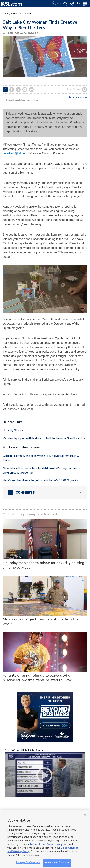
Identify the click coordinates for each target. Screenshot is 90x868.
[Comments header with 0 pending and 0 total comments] (45, 493)
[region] (45, 839)
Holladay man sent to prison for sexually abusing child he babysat (44, 565)
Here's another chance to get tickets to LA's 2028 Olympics (41, 480)
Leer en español (78, 97)
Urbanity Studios (13, 430)
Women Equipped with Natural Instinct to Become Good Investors (44, 438)
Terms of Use (37, 844)
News (6, 14)
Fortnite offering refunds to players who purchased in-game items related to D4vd (38, 678)
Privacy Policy (54, 844)
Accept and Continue (57, 862)
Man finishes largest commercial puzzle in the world (41, 622)
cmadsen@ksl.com (15, 153)
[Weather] (56, 4)
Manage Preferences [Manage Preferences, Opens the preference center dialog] (28, 862)
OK (86, 815)
